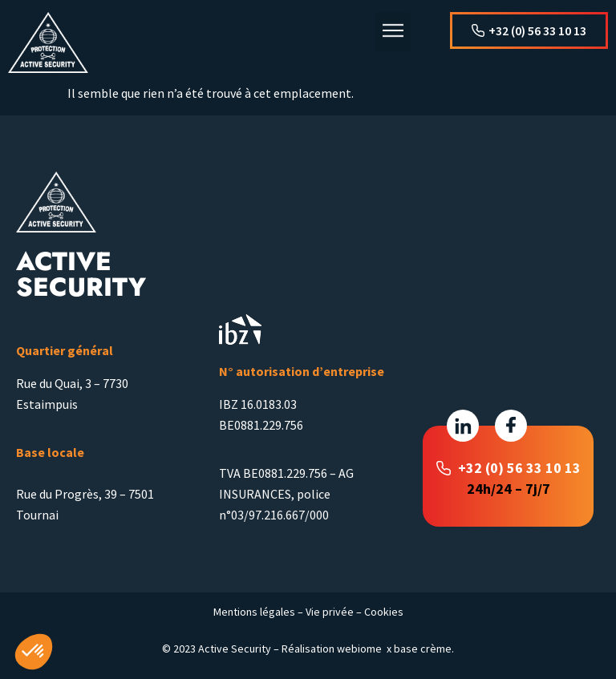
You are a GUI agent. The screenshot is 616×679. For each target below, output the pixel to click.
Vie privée (330, 612)
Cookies (384, 612)
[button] (393, 32)
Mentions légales (254, 612)
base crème (423, 649)
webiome (359, 649)
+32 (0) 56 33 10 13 (519, 468)
